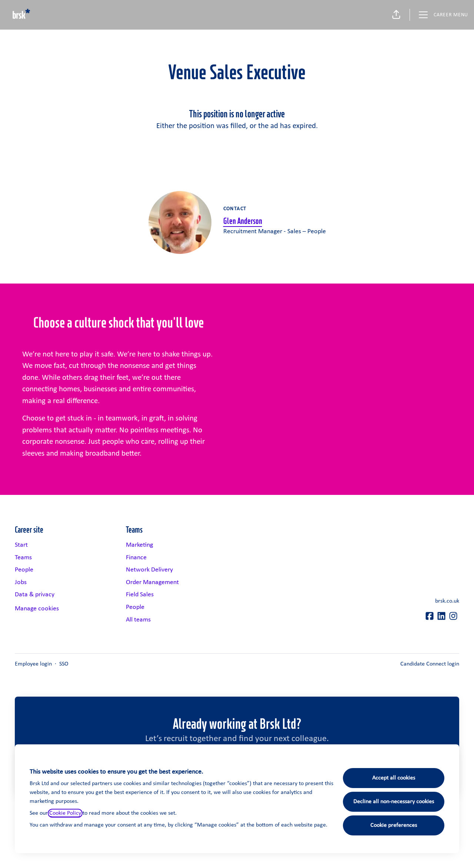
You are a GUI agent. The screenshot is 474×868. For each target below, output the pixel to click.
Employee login (33, 664)
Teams (23, 558)
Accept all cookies (394, 778)
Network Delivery (149, 570)
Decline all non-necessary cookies (394, 802)
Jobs (21, 582)
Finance (136, 558)
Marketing (139, 545)
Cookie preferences (394, 825)
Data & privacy (35, 595)
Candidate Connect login (430, 664)
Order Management (152, 582)
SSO (64, 664)
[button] (396, 15)
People (24, 570)
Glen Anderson (243, 221)
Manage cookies (37, 609)
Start (21, 545)
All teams (138, 620)
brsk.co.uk (447, 601)
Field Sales (140, 595)
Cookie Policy (65, 813)
